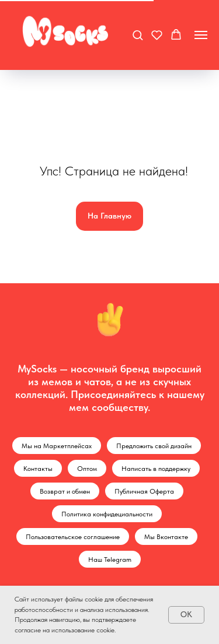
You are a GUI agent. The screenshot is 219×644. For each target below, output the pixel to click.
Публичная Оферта (144, 491)
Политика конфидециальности (107, 514)
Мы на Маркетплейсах (57, 446)
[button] (138, 35)
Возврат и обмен (65, 491)
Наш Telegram (110, 559)
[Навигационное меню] (201, 35)
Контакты (38, 469)
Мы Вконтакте (166, 537)
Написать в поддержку (156, 469)
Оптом (87, 469)
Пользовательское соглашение (73, 537)
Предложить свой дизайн (154, 446)
